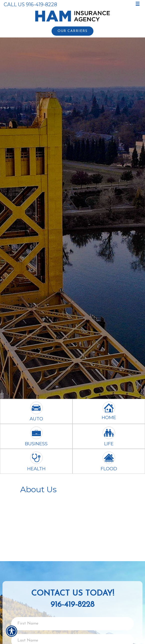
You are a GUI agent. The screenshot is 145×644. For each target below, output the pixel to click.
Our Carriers (72, 31)
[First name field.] (72, 624)
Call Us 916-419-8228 (30, 4)
